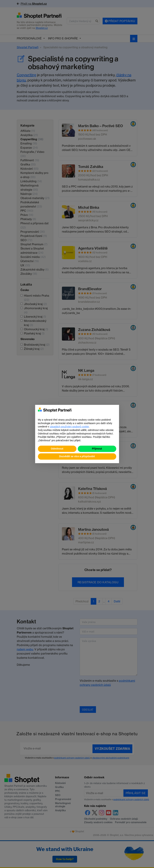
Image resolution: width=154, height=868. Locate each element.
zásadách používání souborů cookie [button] (69, 427)
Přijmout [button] (97, 449)
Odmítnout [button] (57, 449)
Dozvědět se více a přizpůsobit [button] (77, 456)
